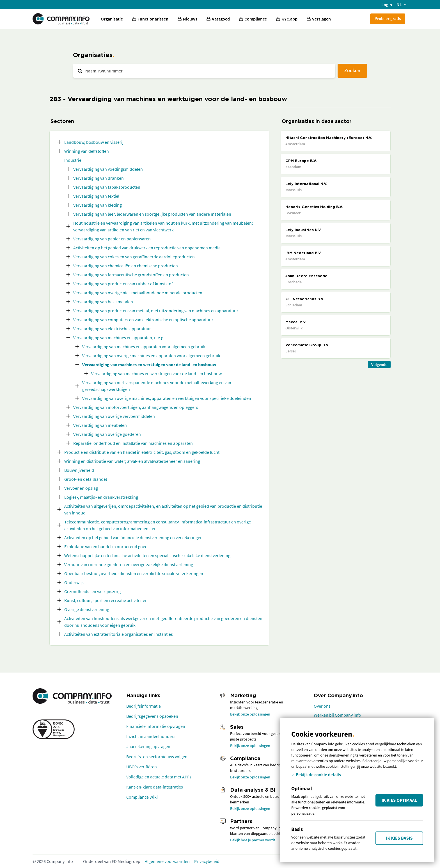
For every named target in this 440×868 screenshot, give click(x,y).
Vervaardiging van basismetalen (103, 302)
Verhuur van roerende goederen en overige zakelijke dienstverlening (129, 564)
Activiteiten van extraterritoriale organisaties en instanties (119, 634)
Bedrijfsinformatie (144, 706)
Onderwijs (74, 582)
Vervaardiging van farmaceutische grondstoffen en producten (131, 275)
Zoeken (352, 70)
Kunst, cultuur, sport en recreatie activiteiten (106, 600)
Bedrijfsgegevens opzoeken (152, 716)
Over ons (322, 706)
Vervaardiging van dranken (98, 178)
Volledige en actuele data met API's (159, 777)
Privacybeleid (207, 861)
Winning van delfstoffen (87, 151)
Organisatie (112, 19)
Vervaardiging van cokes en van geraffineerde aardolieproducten (134, 257)
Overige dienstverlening (87, 609)
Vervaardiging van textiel (96, 196)
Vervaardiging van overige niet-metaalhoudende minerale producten (138, 293)
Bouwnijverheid (79, 470)
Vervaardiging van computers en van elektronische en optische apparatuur (143, 320)
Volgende (379, 364)
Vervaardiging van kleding (98, 205)
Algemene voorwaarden (167, 861)
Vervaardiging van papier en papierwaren (112, 239)
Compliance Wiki (142, 797)
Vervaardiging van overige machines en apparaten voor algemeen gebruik (151, 356)
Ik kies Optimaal (399, 800)
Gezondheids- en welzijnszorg (92, 591)
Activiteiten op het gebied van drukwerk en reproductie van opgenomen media (147, 248)
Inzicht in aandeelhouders (151, 736)
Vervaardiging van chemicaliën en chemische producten (126, 266)
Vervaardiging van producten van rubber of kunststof (123, 284)
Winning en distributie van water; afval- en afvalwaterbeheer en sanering (132, 461)
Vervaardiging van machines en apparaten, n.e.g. (119, 338)
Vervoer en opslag (81, 488)
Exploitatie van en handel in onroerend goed (106, 546)
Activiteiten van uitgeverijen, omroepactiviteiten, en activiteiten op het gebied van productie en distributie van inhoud (163, 509)
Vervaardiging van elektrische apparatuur (112, 329)
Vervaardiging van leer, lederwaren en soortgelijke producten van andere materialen (152, 214)
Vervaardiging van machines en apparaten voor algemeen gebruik (144, 347)
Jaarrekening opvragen (148, 746)
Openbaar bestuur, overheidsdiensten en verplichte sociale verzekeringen (134, 573)
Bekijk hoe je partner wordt (253, 840)
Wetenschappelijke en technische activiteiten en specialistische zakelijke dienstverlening (147, 555)
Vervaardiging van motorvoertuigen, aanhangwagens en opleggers (136, 407)
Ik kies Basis (399, 838)
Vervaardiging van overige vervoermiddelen (114, 416)
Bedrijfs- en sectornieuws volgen (157, 757)
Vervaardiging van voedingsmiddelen (108, 169)
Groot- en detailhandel (86, 479)
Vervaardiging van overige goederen (107, 434)
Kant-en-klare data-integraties (155, 787)
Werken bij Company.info (337, 715)
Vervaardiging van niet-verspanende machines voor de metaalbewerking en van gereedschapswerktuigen (157, 386)
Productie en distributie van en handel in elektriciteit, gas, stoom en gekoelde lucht (142, 452)
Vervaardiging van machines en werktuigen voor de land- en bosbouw (149, 364)
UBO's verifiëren (142, 767)
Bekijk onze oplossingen (250, 714)
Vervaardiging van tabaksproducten (107, 187)
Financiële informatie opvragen (156, 726)
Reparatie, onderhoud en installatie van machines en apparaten (133, 443)
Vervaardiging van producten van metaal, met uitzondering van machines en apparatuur (156, 311)
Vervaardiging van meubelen (100, 425)
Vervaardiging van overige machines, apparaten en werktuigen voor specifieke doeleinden (167, 398)
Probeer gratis (388, 18)
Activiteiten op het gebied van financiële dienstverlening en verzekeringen (133, 537)
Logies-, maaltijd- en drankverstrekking (101, 497)
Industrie (73, 160)
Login (387, 4)
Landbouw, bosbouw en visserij (94, 142)
